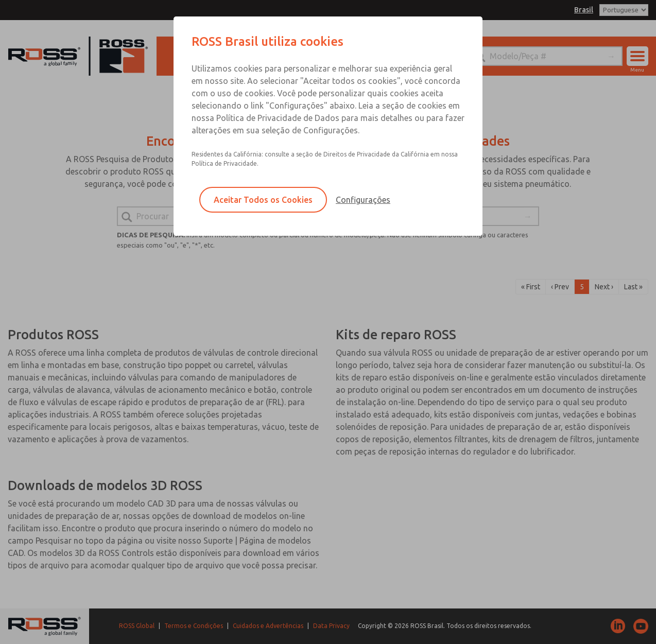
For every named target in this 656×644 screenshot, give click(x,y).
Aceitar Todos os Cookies (263, 200)
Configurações (363, 200)
